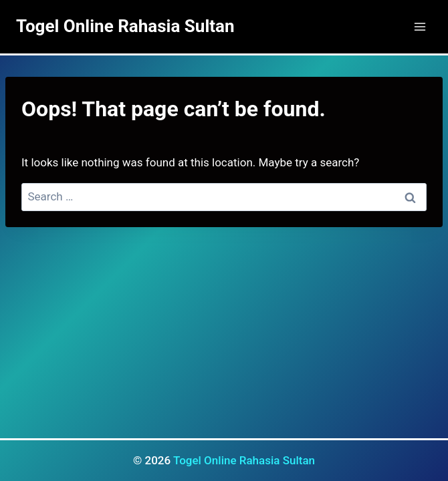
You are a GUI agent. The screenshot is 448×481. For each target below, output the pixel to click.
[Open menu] (420, 26)
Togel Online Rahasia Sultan (244, 460)
